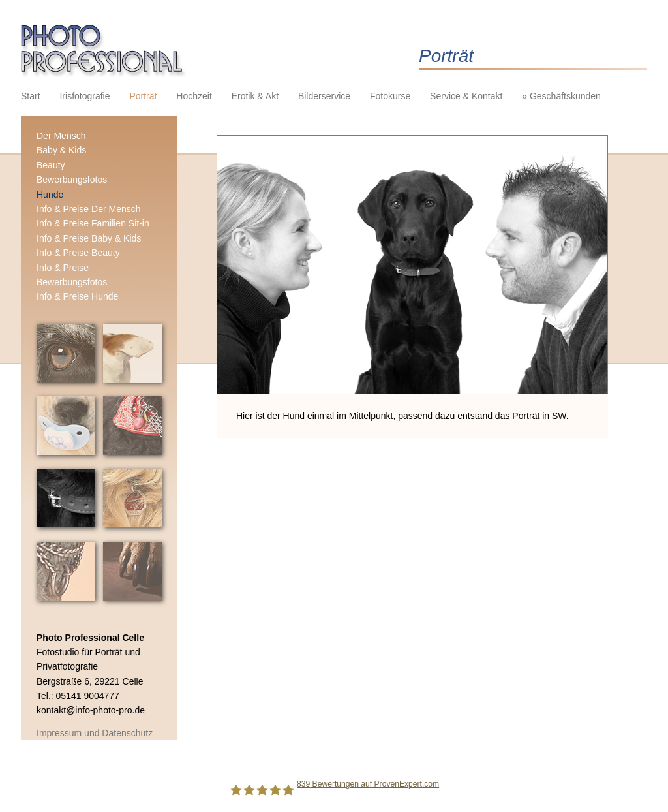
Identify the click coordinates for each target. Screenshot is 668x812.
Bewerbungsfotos (72, 180)
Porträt (143, 96)
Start (31, 96)
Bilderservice (324, 96)
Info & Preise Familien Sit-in (93, 223)
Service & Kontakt (466, 96)
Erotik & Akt (255, 96)
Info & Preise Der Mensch (89, 209)
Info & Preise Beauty (78, 253)
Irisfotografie (84, 96)
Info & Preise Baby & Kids (89, 238)
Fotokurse (390, 96)
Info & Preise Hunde (77, 296)
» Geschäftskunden (561, 96)
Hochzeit (194, 96)
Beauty (51, 165)
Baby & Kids (61, 150)
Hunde (50, 195)
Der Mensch (61, 136)
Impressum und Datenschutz (95, 733)
